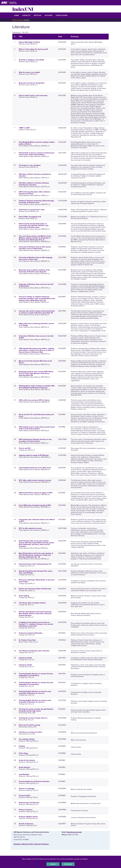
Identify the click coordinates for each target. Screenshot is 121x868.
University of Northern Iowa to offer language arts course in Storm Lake (36, 258)
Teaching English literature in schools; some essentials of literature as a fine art (35, 692)
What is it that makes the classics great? (33, 49)
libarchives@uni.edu (74, 832)
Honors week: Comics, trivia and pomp (33, 95)
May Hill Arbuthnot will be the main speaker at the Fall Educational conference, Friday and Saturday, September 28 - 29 (36, 555)
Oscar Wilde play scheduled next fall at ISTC (35, 505)
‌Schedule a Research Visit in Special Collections (31, 844)
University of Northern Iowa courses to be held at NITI (36, 337)
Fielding (22, 746)
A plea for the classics (27, 760)
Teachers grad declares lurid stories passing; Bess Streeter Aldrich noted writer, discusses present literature (35, 614)
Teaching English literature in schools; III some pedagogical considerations (36, 675)
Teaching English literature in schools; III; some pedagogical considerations (36, 683)
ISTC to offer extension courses (30, 528)
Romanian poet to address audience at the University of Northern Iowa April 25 (34, 271)
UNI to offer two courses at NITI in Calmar (34, 400)
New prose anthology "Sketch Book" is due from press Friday (37, 581)
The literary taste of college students (32, 603)
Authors (49, 15)
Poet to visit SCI (25, 448)
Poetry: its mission (26, 810)
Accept (53, 864)
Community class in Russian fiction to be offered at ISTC (37, 520)
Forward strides (25, 795)
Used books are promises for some (32, 210)
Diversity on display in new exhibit (31, 60)
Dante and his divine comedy (30, 725)
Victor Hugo (23, 753)
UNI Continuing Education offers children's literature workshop (35, 193)
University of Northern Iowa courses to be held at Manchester (36, 285)
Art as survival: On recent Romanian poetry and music (36, 415)
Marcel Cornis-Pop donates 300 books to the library (35, 362)
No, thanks (68, 864)
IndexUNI (23, 9)
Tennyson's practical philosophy (31, 633)
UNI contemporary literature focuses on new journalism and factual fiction (35, 440)
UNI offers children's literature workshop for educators (35, 175)
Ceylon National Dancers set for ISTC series (35, 468)
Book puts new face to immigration (32, 83)
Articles (37, 15)
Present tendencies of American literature (34, 781)
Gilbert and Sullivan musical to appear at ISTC (36, 493)
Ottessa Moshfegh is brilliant (29, 42)
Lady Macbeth (24, 774)
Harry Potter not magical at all (30, 217)
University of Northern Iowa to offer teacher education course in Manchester (35, 248)
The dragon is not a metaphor (30, 165)
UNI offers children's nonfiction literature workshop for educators (34, 184)
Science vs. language (27, 788)
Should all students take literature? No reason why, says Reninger (36, 572)
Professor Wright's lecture (28, 817)
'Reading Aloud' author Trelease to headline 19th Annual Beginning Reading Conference (37, 387)
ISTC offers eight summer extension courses (35, 480)
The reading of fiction (27, 739)
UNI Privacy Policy (94, 859)
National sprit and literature (29, 803)
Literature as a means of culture (30, 732)
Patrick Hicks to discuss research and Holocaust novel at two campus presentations (36, 154)
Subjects (26, 15)
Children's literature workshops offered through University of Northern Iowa (36, 202)
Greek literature (25, 767)
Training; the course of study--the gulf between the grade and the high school (36, 710)
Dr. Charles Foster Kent (27, 640)
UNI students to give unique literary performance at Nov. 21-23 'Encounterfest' (37, 428)
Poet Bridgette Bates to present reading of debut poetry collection (37, 143)
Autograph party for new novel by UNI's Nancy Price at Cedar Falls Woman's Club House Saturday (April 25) (36, 373)
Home (16, 15)
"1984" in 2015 (24, 128)
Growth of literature (26, 824)
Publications (62, 15)
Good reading (24, 596)
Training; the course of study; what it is (33, 718)
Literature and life (25, 658)
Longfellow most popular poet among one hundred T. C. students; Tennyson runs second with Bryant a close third (36, 624)
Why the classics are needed (29, 72)
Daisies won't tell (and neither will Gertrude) (35, 589)
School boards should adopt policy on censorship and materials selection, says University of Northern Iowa (34, 226)
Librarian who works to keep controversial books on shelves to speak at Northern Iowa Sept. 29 (37, 312)
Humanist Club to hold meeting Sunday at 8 (35, 564)
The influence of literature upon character (34, 651)
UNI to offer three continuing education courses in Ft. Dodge (36, 324)
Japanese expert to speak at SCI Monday (34, 455)
